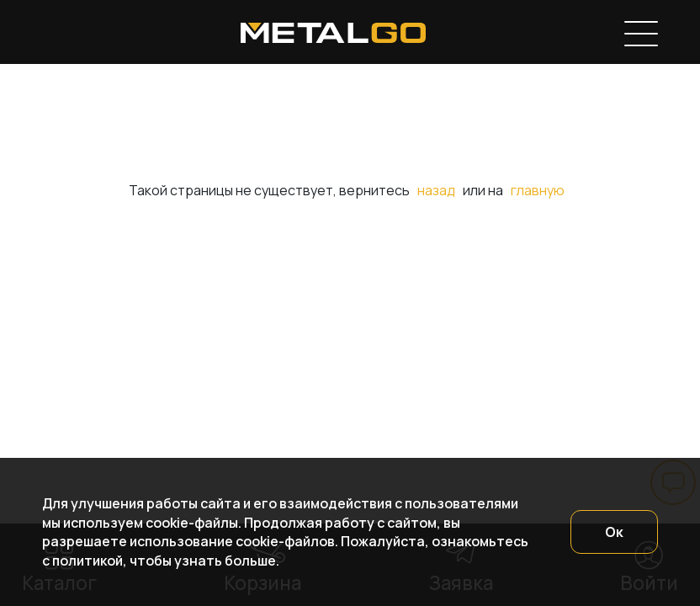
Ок (614, 532)
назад (436, 190)
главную (538, 190)
